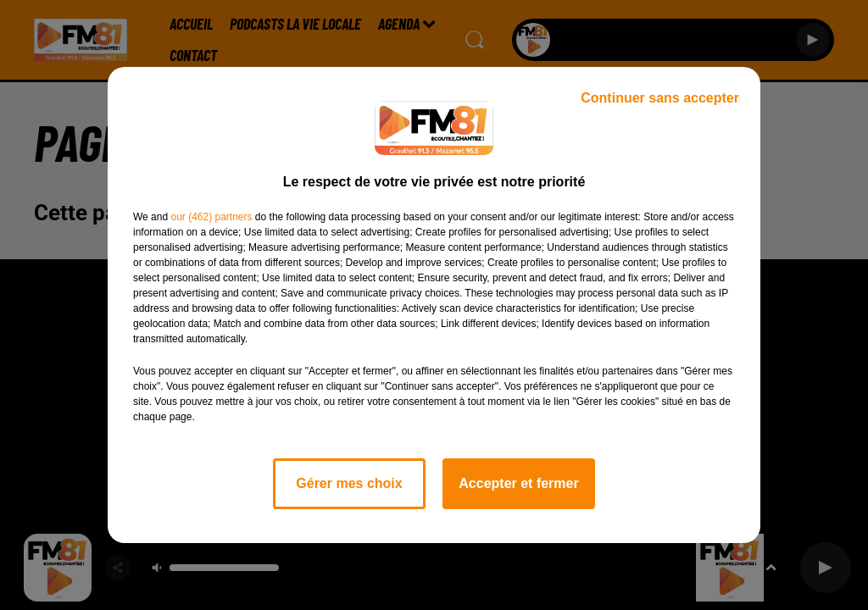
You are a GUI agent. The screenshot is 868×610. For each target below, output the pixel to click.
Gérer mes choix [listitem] (349, 483)
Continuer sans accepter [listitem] (660, 98)
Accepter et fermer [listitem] (518, 483)
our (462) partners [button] (211, 217)
